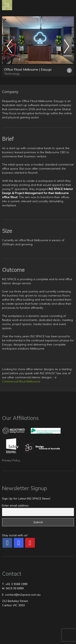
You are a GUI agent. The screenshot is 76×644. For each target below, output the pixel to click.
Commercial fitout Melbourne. (21, 381)
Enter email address (15, 505)
